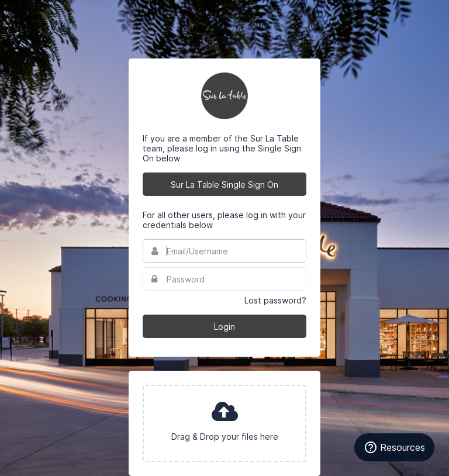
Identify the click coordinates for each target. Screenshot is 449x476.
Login (224, 327)
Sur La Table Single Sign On (224, 184)
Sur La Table (224, 96)
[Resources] (394, 447)
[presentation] (224, 423)
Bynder (43, 15)
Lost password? (275, 300)
